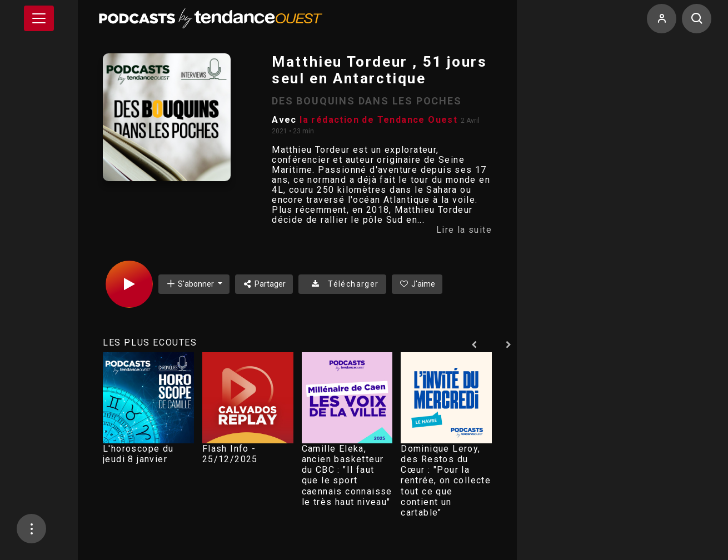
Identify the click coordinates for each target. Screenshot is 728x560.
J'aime (417, 284)
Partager (264, 284)
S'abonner (191, 284)
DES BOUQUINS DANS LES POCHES (367, 101)
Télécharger (342, 284)
